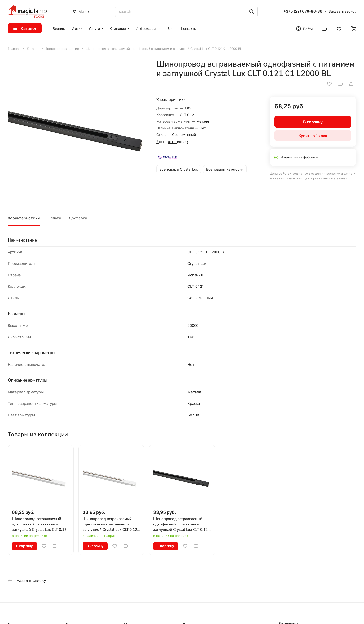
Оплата (54, 218)
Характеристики (24, 218)
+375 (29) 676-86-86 (303, 11)
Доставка (78, 218)
